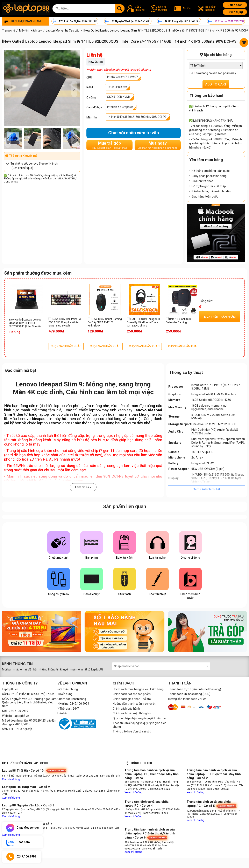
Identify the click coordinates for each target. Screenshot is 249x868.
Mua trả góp (109, 145)
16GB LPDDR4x (117, 87)
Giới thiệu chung (68, 689)
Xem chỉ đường (11, 779)
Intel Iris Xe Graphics (120, 107)
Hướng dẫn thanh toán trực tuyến (134, 704)
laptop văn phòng (69, 406)
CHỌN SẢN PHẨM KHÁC (66, 346)
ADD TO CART (216, 84)
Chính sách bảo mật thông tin (132, 713)
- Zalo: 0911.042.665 (94, 791)
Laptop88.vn (10, 689)
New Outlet (96, 62)
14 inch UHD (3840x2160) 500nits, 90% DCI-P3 (137, 117)
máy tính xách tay (117, 410)
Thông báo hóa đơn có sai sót (132, 731)
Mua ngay (158, 145)
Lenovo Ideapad (32, 419)
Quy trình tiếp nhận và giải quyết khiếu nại (139, 718)
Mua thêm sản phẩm (220, 317)
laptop (95, 410)
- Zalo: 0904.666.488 (107, 809)
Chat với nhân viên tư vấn (134, 133)
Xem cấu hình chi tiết (207, 489)
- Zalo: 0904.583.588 (101, 828)
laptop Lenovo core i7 (56, 423)
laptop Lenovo (51, 414)
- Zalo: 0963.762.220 (158, 789)
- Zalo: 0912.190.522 (217, 789)
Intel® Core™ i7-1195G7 (123, 77)
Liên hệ (62, 713)
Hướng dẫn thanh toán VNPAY (187, 699)
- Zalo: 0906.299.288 (87, 776)
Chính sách (235, 5)
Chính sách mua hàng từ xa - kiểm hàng (138, 689)
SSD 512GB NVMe (119, 97)
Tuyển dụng (235, 12)
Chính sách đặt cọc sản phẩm (132, 694)
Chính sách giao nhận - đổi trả (132, 699)
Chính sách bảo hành (126, 709)
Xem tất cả (83, 487)
